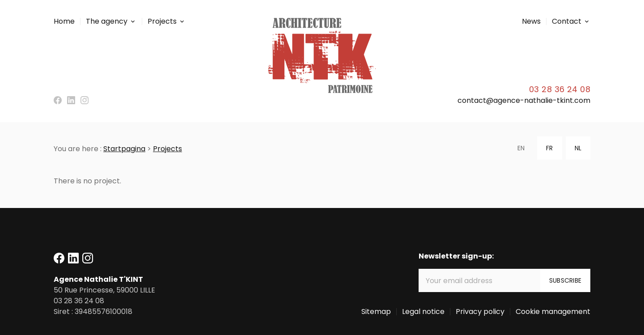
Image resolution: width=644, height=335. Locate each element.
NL (578, 148)
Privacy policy (480, 312)
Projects (162, 21)
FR (549, 148)
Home (64, 21)
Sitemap (376, 312)
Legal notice (423, 312)
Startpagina (124, 149)
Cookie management (553, 312)
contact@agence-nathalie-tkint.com (524, 100)
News (531, 21)
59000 (104, 290)
